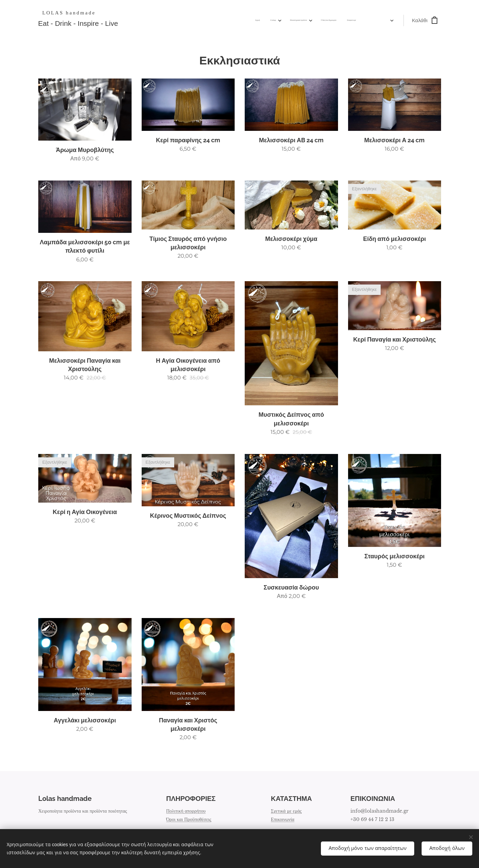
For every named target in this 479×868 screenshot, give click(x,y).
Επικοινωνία (283, 819)
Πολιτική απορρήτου (186, 811)
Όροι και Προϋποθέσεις (189, 819)
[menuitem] (279, 20)
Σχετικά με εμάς (286, 811)
